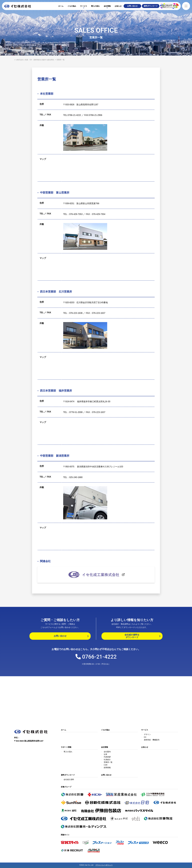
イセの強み (72, 6)
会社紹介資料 (69, 779)
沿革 (105, 754)
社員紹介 (107, 760)
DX (145, 737)
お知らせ (118, 6)
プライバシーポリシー (104, 865)
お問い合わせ (106, 775)
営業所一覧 (108, 762)
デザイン (147, 734)
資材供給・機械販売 (152, 740)
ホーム (61, 6)
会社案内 (107, 752)
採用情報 (107, 768)
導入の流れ (95, 6)
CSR (106, 765)
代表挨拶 (107, 757)
